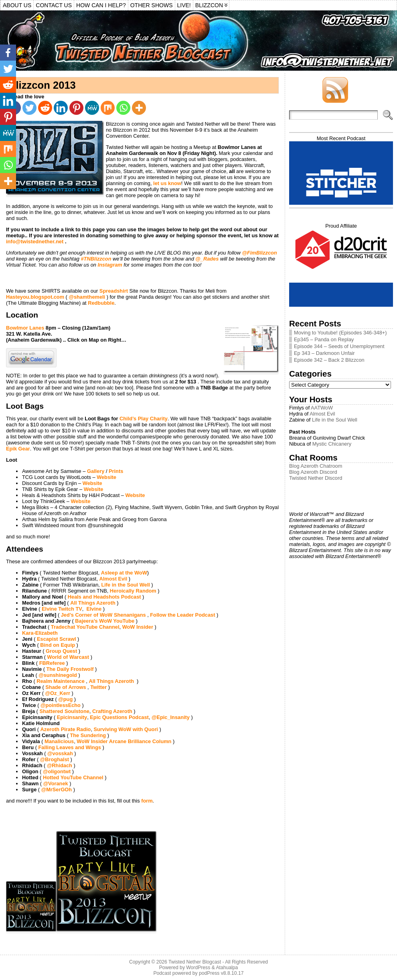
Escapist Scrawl (56, 639)
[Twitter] (29, 108)
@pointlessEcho (61, 705)
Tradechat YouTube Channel (85, 627)
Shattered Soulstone (64, 711)
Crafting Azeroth (112, 711)
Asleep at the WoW (124, 573)
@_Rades (207, 259)
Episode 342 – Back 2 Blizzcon (329, 360)
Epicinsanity (72, 717)
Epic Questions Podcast (119, 717)
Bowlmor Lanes (26, 328)
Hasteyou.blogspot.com (35, 297)
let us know (167, 183)
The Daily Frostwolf (70, 669)
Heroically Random (133, 591)
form (147, 801)
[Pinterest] (76, 108)
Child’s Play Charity (144, 419)
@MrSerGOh (57, 790)
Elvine (94, 609)
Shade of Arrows (66, 687)
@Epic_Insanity (171, 717)
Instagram (110, 265)
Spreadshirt (114, 291)
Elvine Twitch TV (62, 609)
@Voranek (56, 783)
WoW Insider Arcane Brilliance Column (125, 741)
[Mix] (108, 108)
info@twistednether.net (35, 241)
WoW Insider (138, 627)
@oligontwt (57, 771)
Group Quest (61, 651)
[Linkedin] (61, 108)
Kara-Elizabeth (40, 633)
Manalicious (59, 741)
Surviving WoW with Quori (126, 729)
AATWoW (322, 408)
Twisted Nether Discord (316, 478)
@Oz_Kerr (58, 693)
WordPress (198, 968)
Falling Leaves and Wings (70, 747)
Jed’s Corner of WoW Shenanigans (103, 615)
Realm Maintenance (60, 681)
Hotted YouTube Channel (73, 777)
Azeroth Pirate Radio (66, 729)
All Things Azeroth (93, 603)
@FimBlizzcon (260, 253)
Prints (116, 471)
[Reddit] (45, 108)
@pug (65, 699)
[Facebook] (8, 53)
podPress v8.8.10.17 (221, 973)
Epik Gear (18, 449)
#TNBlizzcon (96, 259)
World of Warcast (68, 657)
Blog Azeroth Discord (313, 472)
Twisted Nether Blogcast (195, 962)
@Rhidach (60, 765)
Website (106, 477)
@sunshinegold (58, 675)
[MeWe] (92, 108)
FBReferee (52, 663)
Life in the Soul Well (125, 585)
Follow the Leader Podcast (182, 615)
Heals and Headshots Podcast (104, 597)
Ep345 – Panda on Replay (324, 339)
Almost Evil (113, 579)
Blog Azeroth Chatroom (316, 466)
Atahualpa (227, 968)
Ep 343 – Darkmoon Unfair (324, 353)
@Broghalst (55, 759)
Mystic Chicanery (332, 444)
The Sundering (88, 735)
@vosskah (60, 753)
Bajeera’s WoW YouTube (105, 621)
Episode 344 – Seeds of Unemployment (339, 346)
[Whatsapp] (123, 108)
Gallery (96, 471)
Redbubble (101, 303)
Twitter (98, 687)
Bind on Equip (58, 645)
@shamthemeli (87, 297)
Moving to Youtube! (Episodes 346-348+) (340, 333)
